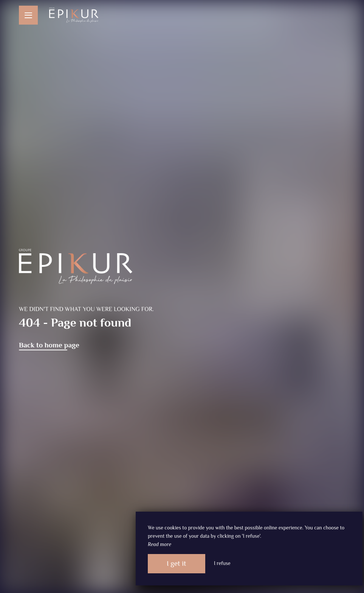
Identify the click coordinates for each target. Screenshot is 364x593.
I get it (177, 563)
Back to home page (49, 345)
